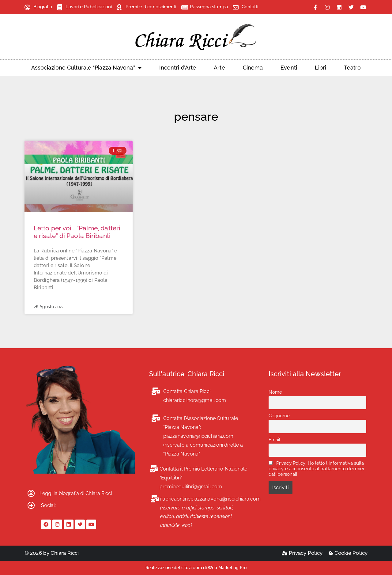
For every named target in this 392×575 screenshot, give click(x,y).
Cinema (253, 68)
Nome (275, 392)
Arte (219, 68)
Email (275, 440)
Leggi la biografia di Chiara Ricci (76, 493)
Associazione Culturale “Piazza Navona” (86, 68)
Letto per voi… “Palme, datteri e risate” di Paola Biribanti (77, 232)
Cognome (279, 416)
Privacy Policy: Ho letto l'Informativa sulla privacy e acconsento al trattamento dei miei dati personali (316, 469)
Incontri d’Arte (178, 68)
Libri (321, 68)
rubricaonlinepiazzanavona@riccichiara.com (210, 499)
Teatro (352, 68)
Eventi (289, 68)
